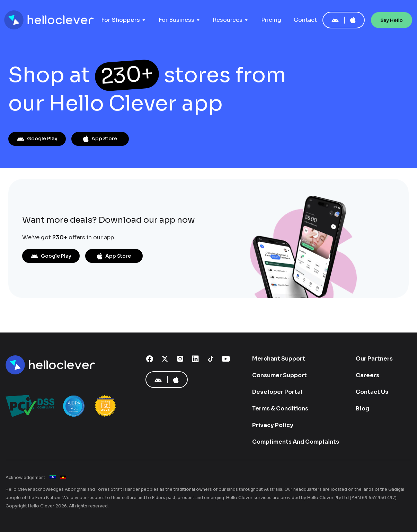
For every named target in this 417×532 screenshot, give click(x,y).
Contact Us (372, 392)
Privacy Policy (273, 425)
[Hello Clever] (51, 365)
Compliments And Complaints (296, 442)
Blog (362, 409)
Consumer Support (280, 375)
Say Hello (392, 20)
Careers (367, 375)
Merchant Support (279, 359)
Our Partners (374, 359)
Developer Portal (277, 392)
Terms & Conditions (280, 409)
